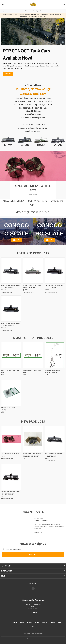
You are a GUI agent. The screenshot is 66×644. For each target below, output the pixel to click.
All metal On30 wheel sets (10, 454)
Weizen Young (35, 639)
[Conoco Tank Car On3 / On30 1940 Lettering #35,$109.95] (11, 477)
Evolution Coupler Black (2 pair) (32, 371)
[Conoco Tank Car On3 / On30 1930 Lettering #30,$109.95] (55, 271)
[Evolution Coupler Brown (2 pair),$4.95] (11, 355)
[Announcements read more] (38, 532)
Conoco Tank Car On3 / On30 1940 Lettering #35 (10, 493)
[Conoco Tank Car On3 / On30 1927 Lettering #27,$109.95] (11, 308)
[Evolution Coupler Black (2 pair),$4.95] (33, 355)
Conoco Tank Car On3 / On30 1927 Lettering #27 (10, 325)
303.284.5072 (34, 612)
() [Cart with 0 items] (63, 4)
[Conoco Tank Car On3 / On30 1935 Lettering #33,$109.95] (33, 271)
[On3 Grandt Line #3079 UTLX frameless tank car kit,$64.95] (33, 439)
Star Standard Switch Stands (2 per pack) (52, 371)
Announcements (41, 521)
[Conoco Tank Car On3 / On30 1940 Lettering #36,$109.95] (11, 271)
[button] (8, 74)
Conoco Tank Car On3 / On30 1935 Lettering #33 (32, 287)
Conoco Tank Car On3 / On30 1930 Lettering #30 (54, 287)
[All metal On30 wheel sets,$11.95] (11, 439)
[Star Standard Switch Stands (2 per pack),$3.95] (55, 355)
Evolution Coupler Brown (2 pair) (11, 371)
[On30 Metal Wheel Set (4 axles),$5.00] (11, 393)
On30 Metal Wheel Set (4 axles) (9, 409)
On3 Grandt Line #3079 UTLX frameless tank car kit (32, 455)
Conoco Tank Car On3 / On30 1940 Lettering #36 (10, 287)
